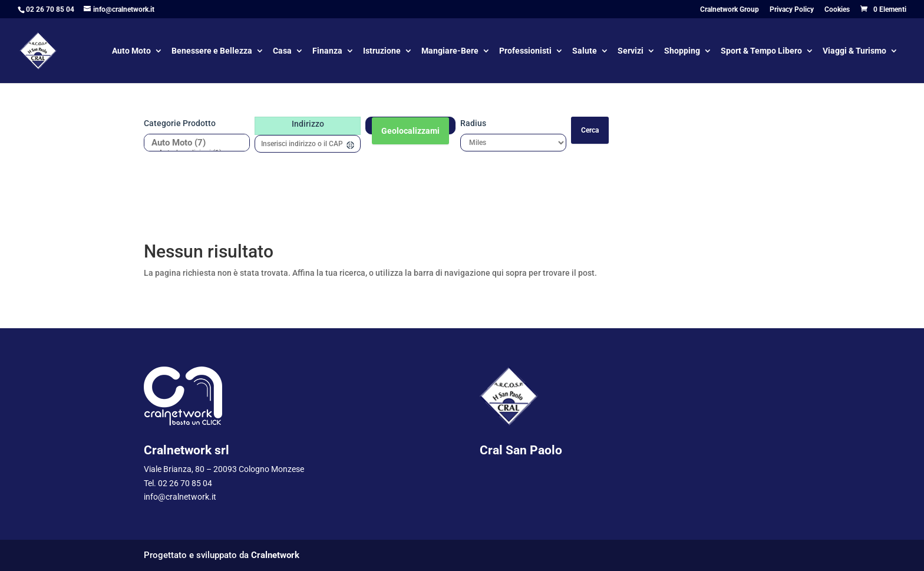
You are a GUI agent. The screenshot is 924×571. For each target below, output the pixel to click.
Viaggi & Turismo (854, 52)
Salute (585, 52)
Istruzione (382, 52)
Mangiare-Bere (450, 52)
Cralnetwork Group (730, 10)
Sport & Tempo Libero (761, 52)
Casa (282, 52)
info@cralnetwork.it (180, 497)
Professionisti (525, 52)
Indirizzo (308, 124)
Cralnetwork (275, 555)
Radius (473, 123)
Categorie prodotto (180, 123)
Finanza (327, 52)
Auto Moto (131, 52)
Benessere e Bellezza (212, 52)
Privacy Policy (792, 10)
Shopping (682, 52)
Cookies (837, 10)
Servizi (631, 52)
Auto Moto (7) (192, 143)
